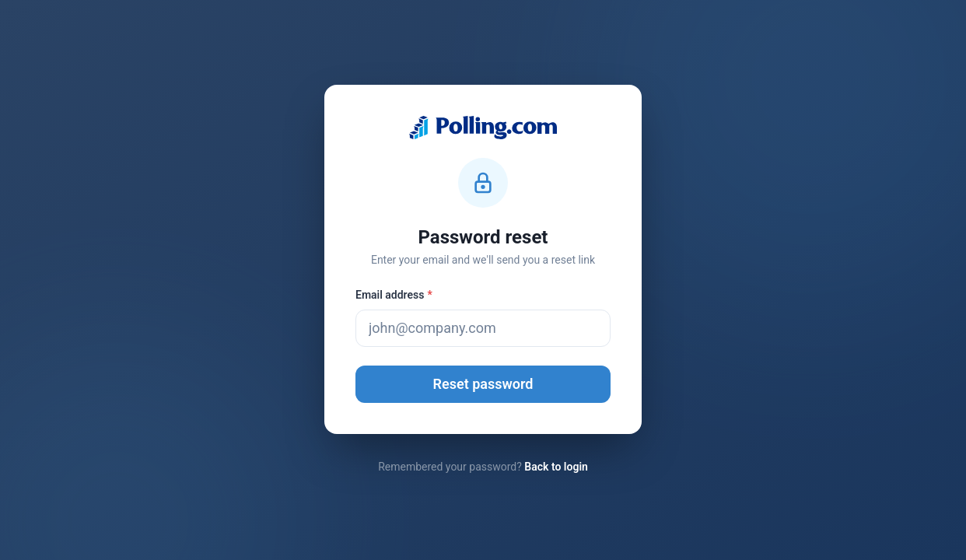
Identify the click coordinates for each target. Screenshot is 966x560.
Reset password (483, 384)
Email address (394, 295)
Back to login (556, 467)
